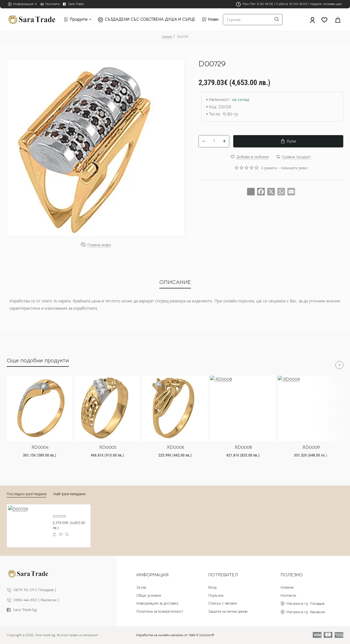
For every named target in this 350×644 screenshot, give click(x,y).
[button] (288, 141)
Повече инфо (99, 245)
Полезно (292, 575)
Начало (167, 37)
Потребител (223, 575)
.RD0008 (243, 447)
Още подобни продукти (38, 360)
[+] (224, 141)
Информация (152, 575)
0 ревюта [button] (269, 168)
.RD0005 (107, 447)
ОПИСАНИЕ (175, 282)
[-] (204, 141)
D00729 (59, 516)
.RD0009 (311, 447)
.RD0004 (39, 447)
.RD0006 (175, 447)
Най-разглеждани (69, 494)
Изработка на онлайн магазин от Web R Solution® (175, 635)
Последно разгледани (27, 494)
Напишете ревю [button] (294, 168)
